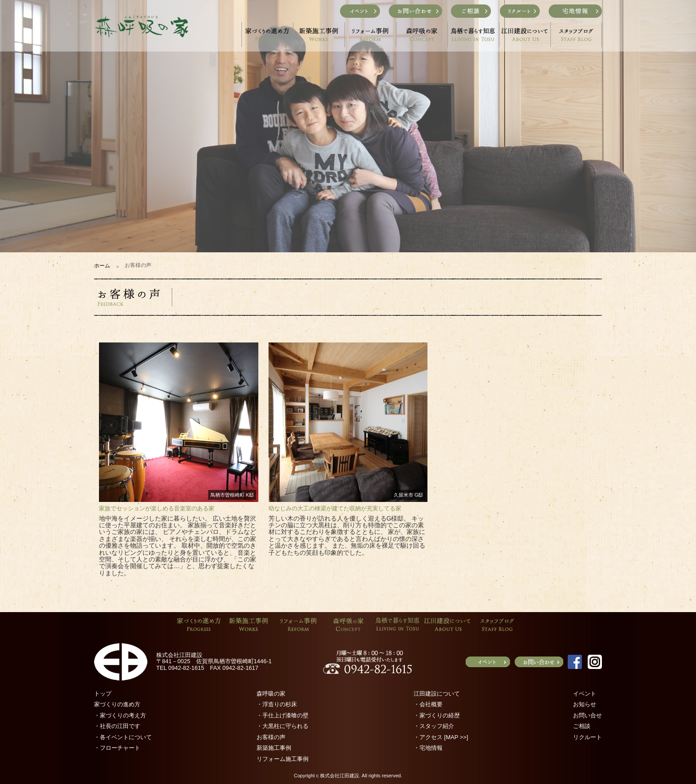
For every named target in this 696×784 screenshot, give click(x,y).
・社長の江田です (117, 726)
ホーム (102, 266)
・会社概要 (428, 704)
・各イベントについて (123, 737)
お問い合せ (587, 715)
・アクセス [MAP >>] (441, 737)
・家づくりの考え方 (120, 715)
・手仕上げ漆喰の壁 (283, 715)
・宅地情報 (428, 748)
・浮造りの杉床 (277, 704)
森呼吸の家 (271, 694)
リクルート (587, 737)
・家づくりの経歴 (437, 715)
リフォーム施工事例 (283, 759)
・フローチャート (117, 748)
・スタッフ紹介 (434, 726)
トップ (103, 694)
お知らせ (585, 704)
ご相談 (582, 726)
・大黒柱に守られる (283, 726)
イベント (585, 694)
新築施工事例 (274, 748)
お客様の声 (271, 737)
